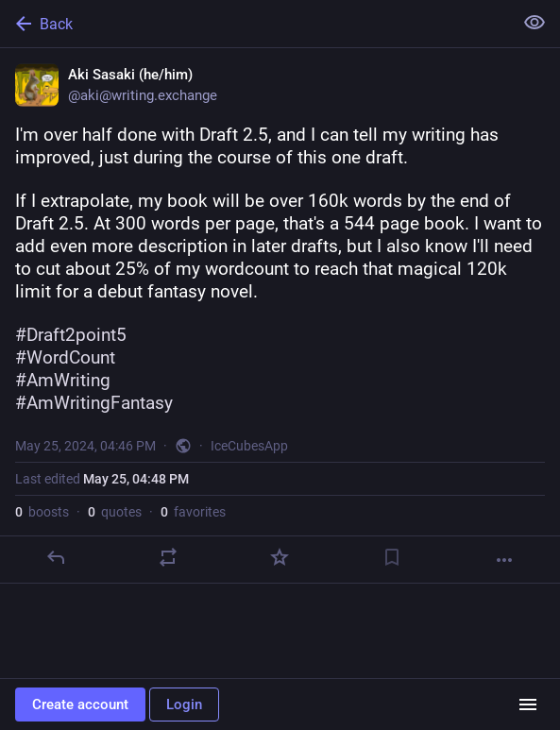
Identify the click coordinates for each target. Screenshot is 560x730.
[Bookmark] (392, 557)
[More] (504, 560)
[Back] (255, 24)
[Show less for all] (535, 23)
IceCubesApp (249, 446)
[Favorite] (280, 557)
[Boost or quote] (168, 557)
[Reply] (56, 557)
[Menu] (528, 705)
